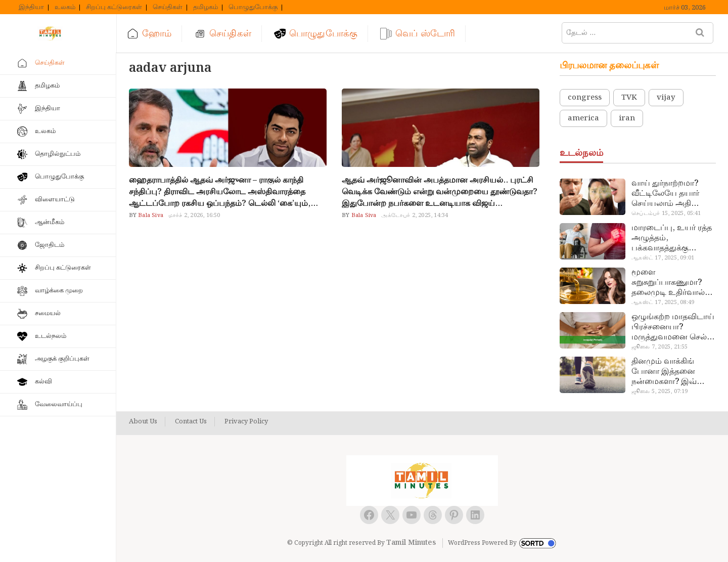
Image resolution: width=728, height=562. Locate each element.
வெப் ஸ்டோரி (425, 34)
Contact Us (191, 422)
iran (627, 118)
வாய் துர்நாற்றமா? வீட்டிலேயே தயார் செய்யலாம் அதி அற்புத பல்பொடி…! (668, 194)
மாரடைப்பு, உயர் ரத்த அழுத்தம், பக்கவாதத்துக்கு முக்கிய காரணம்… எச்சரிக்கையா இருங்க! (673, 238)
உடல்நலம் (51, 336)
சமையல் (48, 313)
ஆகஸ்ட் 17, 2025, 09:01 (663, 258)
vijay (666, 98)
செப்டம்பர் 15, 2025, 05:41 (666, 213)
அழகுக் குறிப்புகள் (62, 359)
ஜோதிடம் (50, 245)
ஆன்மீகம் (50, 222)
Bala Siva (150, 215)
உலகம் (65, 8)
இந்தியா (31, 8)
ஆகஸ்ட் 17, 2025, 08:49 (663, 302)
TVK (629, 98)
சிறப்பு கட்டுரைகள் (114, 8)
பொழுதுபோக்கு (253, 8)
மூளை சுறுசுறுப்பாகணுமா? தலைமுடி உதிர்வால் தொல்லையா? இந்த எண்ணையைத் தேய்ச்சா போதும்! (668, 283)
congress (585, 98)
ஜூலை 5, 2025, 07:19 (659, 392)
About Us (143, 422)
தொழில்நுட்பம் (58, 154)
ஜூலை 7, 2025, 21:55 (659, 347)
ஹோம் (157, 34)
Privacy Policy (246, 422)
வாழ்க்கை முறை (59, 291)
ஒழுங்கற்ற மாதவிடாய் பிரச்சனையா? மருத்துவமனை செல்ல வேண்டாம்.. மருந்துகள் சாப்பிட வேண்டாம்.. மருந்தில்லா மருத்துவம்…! (673, 327)
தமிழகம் (206, 8)
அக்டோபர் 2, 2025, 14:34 (415, 215)
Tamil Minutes (411, 543)
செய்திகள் (168, 8)
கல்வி (43, 382)
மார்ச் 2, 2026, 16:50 (194, 215)
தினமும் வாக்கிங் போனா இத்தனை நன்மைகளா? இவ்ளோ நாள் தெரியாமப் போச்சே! (672, 372)
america (583, 118)
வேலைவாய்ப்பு (59, 404)
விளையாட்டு (55, 200)
